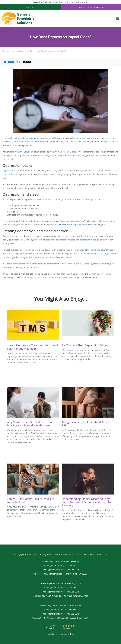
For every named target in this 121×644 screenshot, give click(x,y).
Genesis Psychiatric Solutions (14, 51)
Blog (32, 51)
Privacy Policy (46, 554)
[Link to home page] (18, 19)
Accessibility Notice (85, 554)
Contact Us (102, 554)
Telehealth (47, 2)
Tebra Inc (32, 555)
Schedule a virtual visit (77, 2)
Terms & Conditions (64, 554)
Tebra (72, 634)
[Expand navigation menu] (117, 19)
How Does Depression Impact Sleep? (51, 51)
